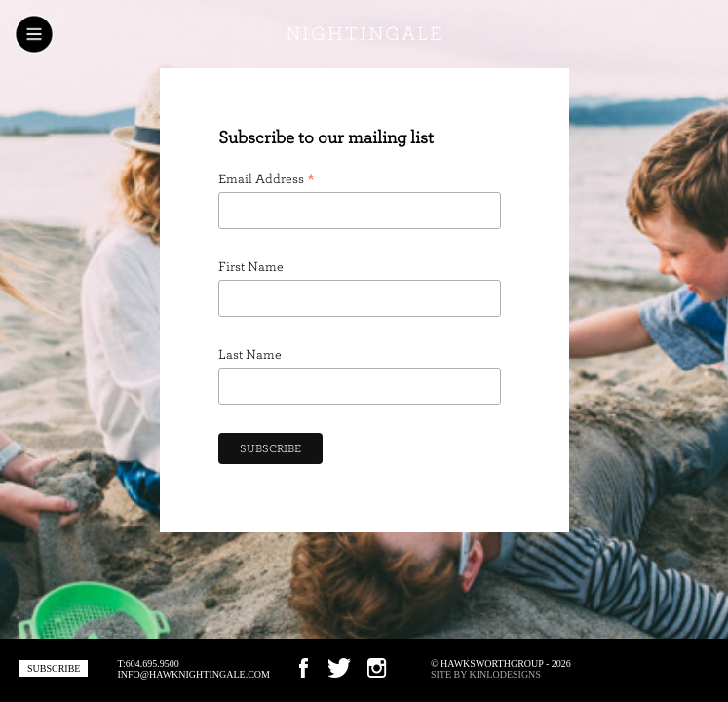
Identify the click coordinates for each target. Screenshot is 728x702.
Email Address (267, 180)
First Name (251, 267)
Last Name (250, 355)
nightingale (364, 34)
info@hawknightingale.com (193, 674)
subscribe (54, 668)
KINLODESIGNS (505, 674)
